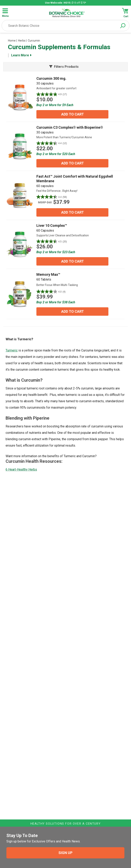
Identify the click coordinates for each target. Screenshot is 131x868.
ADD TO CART (72, 114)
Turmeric (12, 350)
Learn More (21, 55)
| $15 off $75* (65, 3)
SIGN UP (65, 853)
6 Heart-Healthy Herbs (21, 469)
